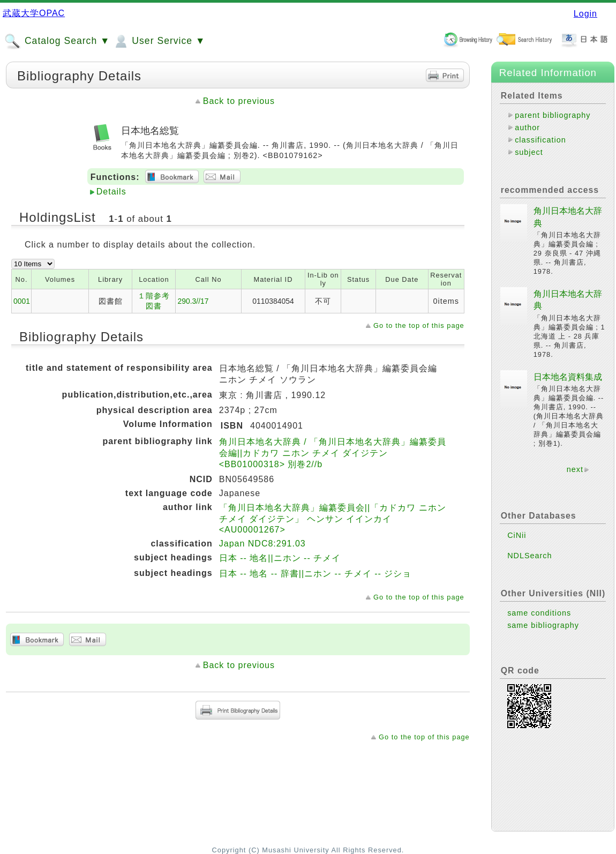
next (575, 469)
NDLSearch (529, 556)
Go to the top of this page (419, 325)
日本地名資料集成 (568, 377)
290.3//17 (193, 301)
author (527, 128)
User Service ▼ (159, 41)
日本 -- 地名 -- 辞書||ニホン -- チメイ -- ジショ (315, 574)
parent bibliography (553, 115)
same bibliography (543, 625)
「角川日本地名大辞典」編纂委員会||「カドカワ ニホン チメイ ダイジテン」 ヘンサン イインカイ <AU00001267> (333, 519)
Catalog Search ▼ (57, 41)
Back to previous (239, 101)
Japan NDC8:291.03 (262, 544)
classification (540, 140)
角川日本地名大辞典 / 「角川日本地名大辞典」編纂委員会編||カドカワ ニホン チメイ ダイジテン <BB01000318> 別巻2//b (333, 453)
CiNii (517, 535)
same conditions (539, 613)
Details (111, 192)
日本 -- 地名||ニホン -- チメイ (280, 558)
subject (529, 152)
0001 (22, 301)
